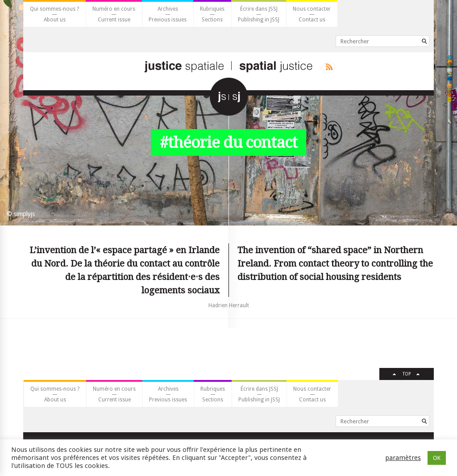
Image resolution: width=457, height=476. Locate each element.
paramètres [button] (403, 458)
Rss (327, 67)
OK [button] (437, 458)
